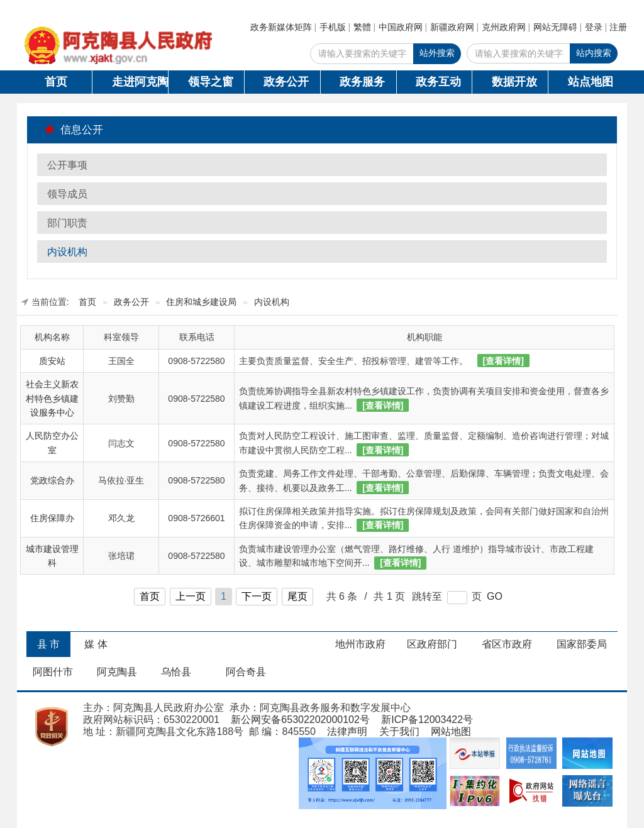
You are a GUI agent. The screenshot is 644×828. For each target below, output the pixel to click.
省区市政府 (507, 644)
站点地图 (591, 82)
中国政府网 (401, 27)
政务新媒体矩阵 (281, 27)
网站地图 (451, 731)
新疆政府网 (452, 27)
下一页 (257, 596)
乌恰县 (176, 672)
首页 (56, 82)
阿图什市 (53, 672)
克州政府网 (504, 27)
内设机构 (67, 252)
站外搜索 (437, 53)
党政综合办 (52, 480)
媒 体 (96, 644)
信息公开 (74, 130)
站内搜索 (594, 53)
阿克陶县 (117, 672)
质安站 (52, 361)
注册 (618, 27)
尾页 (297, 596)
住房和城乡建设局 (201, 302)
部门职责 (67, 223)
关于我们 (399, 731)
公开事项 (67, 165)
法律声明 (347, 731)
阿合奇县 (246, 672)
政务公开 (286, 82)
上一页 (191, 596)
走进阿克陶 (140, 82)
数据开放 (514, 82)
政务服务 (362, 82)
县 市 (48, 644)
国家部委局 (582, 644)
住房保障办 (52, 518)
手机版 (333, 27)
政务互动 (438, 82)
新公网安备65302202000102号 (300, 720)
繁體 (362, 27)
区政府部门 (432, 644)
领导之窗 (211, 82)
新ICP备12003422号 (427, 720)
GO (495, 596)
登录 (594, 27)
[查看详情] (503, 361)
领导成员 (67, 194)
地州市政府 (360, 644)
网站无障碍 (555, 27)
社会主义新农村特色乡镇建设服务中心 (52, 398)
